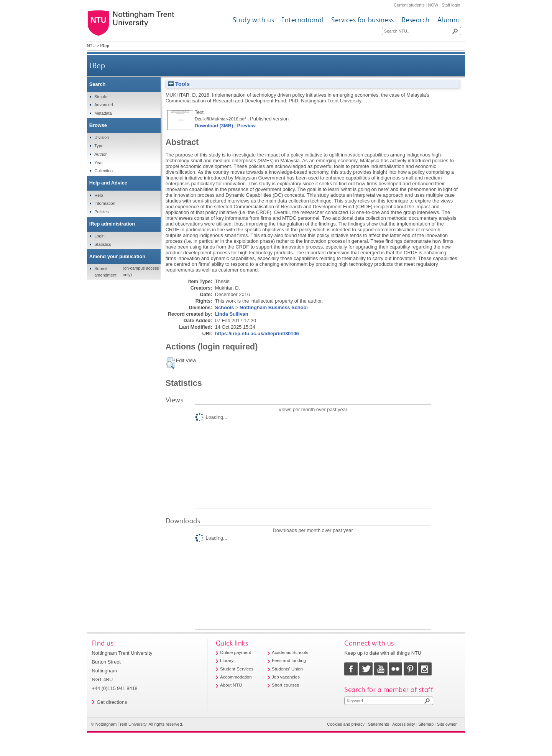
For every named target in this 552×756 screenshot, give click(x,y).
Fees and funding (289, 660)
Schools (225, 307)
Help (99, 195)
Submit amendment (105, 272)
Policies (101, 212)
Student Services (237, 669)
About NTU (231, 685)
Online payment (236, 652)
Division (102, 137)
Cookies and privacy (346, 724)
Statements (379, 724)
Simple (101, 97)
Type (99, 146)
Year (99, 163)
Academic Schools (290, 652)
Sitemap (426, 724)
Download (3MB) (214, 126)
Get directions (112, 702)
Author (100, 154)
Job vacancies (286, 677)
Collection (103, 171)
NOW (433, 5)
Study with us (254, 20)
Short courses (285, 685)
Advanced (103, 105)
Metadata (103, 113)
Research (416, 20)
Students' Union (287, 669)
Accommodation (236, 677)
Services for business (363, 20)
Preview (246, 126)
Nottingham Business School (274, 307)
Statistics (103, 244)
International (303, 20)
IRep (97, 65)
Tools (179, 84)
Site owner (447, 724)
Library (227, 660)
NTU (91, 46)
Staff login (451, 5)
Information (105, 203)
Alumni (448, 20)
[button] (171, 363)
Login (99, 236)
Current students (409, 5)
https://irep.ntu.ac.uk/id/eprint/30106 (257, 334)
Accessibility (403, 724)
